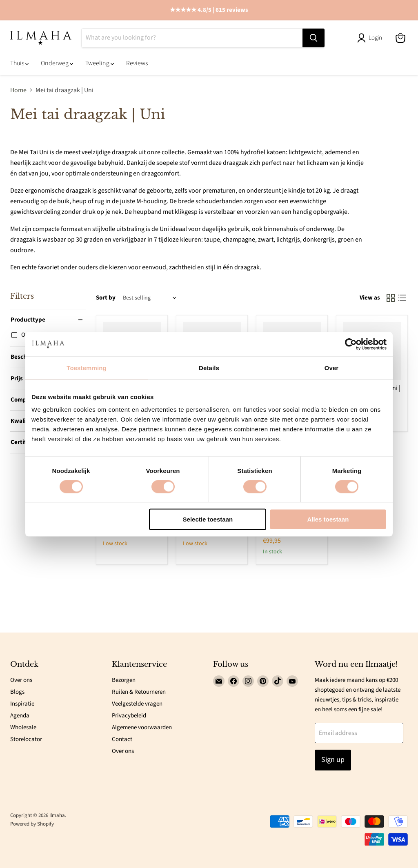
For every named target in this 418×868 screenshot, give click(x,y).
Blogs (17, 692)
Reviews (137, 63)
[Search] (192, 38)
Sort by (106, 298)
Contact (122, 739)
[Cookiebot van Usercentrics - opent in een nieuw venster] (351, 344)
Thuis (19, 63)
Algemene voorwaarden (142, 727)
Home (18, 90)
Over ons (21, 680)
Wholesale (23, 727)
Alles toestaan (328, 519)
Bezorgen (124, 680)
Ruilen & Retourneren (139, 692)
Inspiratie (22, 704)
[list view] (402, 298)
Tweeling (100, 63)
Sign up (333, 760)
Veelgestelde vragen (137, 704)
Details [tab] (209, 367)
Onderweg (57, 63)
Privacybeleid (129, 716)
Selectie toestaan (208, 519)
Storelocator (26, 739)
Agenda (20, 716)
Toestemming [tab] (87, 367)
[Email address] (359, 733)
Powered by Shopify (32, 824)
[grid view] (391, 298)
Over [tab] (332, 367)
